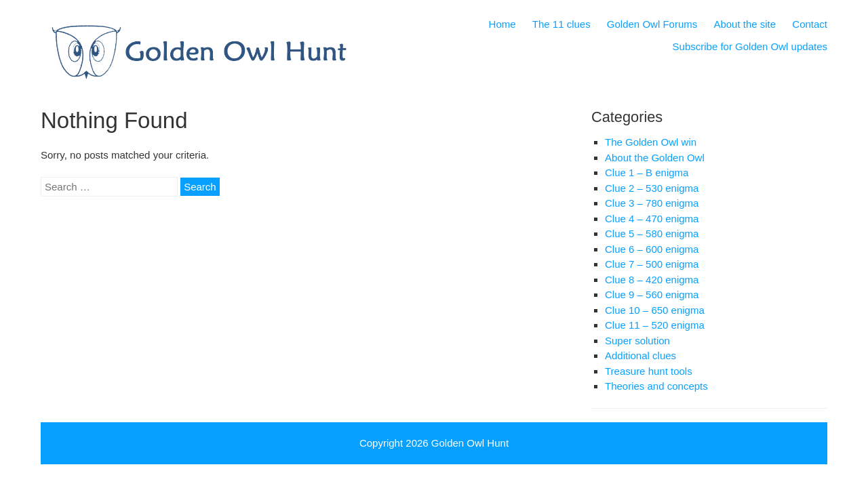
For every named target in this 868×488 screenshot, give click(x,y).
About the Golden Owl (655, 158)
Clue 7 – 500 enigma (652, 264)
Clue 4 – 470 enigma (652, 219)
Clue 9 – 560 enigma (652, 294)
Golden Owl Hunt (470, 443)
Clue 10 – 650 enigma (655, 310)
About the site (745, 24)
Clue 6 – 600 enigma (652, 249)
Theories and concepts (656, 386)
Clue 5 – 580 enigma (652, 233)
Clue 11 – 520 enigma (655, 325)
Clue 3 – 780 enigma (652, 203)
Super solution (637, 341)
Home (502, 24)
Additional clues (640, 355)
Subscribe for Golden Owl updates (750, 46)
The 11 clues (561, 24)
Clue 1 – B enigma (647, 172)
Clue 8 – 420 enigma (652, 280)
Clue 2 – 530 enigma (652, 188)
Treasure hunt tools (649, 371)
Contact (810, 24)
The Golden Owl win (651, 142)
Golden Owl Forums (652, 24)
